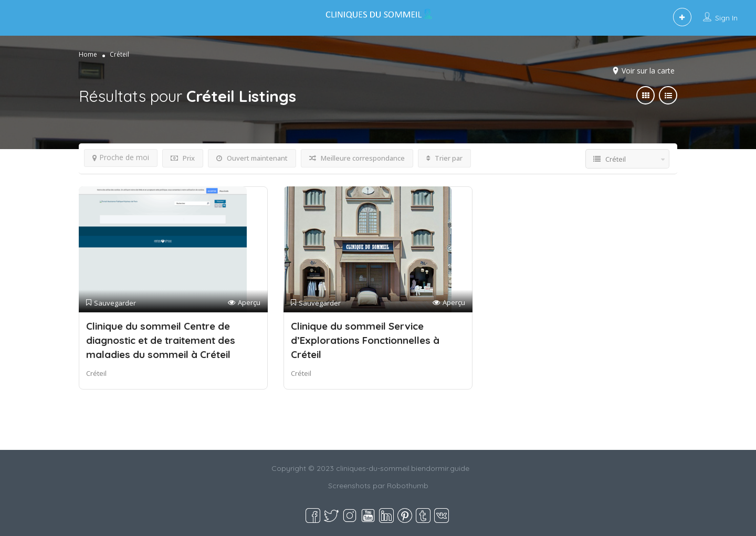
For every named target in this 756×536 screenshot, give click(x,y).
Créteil (96, 373)
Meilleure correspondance (357, 158)
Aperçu (244, 303)
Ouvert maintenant (252, 158)
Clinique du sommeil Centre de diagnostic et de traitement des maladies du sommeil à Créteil (161, 340)
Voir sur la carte (648, 71)
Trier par (444, 158)
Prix (183, 158)
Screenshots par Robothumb (378, 486)
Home (88, 54)
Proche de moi (121, 157)
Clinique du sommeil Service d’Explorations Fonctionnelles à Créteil (365, 340)
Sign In (726, 18)
